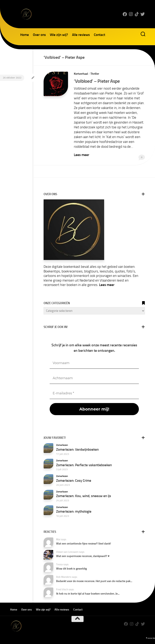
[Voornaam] (94, 363)
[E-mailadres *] (94, 393)
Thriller (95, 74)
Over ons (39, 35)
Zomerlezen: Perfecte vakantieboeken (84, 465)
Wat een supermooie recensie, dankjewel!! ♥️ (83, 556)
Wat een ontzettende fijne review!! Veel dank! (84, 543)
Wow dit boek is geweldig (71, 568)
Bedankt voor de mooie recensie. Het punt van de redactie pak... (94, 581)
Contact (99, 35)
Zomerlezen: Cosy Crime (74, 480)
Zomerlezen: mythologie (74, 511)
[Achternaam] (94, 378)
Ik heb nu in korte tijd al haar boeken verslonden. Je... (88, 593)
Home (25, 35)
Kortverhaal (81, 74)
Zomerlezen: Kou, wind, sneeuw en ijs (84, 496)
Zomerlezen (62, 445)
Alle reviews (81, 35)
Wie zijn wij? (59, 35)
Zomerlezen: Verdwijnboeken (77, 449)
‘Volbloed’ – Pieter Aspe (97, 81)
